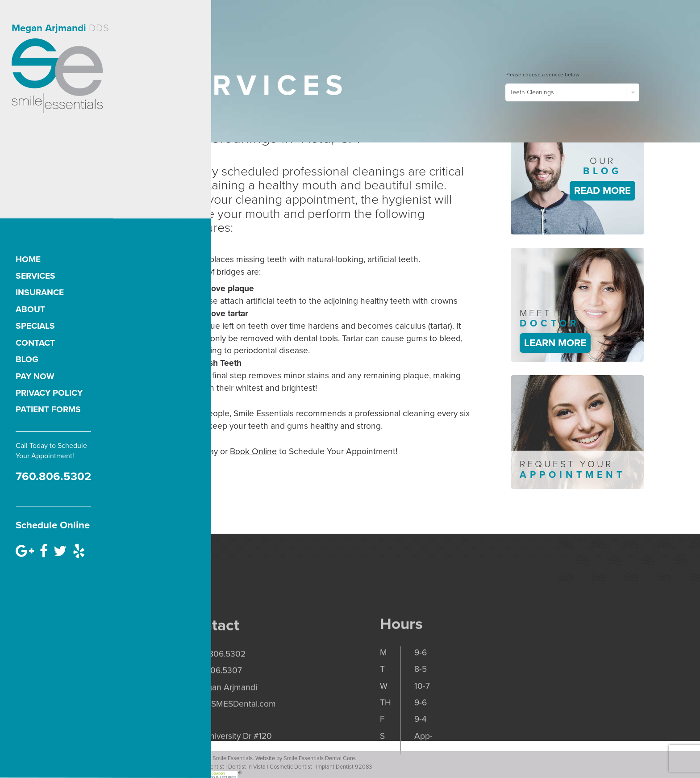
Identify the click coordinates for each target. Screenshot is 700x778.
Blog (27, 359)
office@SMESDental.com (230, 743)
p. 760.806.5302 (215, 693)
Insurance (40, 292)
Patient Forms (48, 409)
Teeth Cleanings (572, 92)
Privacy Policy (49, 393)
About (30, 309)
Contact (35, 343)
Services (35, 276)
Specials (35, 326)
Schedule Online (53, 525)
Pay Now (35, 376)
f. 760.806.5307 (213, 710)
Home (28, 259)
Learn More (555, 343)
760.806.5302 (53, 477)
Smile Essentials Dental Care (319, 767)
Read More (602, 190)
